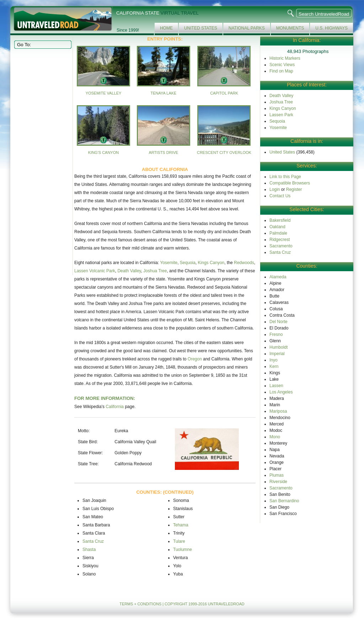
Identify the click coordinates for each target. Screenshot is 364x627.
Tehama (181, 525)
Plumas (277, 475)
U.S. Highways (331, 28)
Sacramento (281, 246)
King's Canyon (103, 152)
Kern (274, 366)
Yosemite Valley (104, 93)
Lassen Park (281, 115)
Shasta (89, 550)
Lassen (276, 386)
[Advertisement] (42, 161)
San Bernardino (284, 501)
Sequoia (188, 263)
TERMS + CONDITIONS (140, 604)
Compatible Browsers (290, 183)
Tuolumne (183, 550)
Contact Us (280, 196)
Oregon (195, 359)
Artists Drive (163, 152)
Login (275, 189)
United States (201, 28)
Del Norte (279, 322)
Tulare (179, 541)
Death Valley (129, 271)
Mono (275, 437)
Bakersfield (280, 220)
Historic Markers (285, 58)
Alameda (278, 277)
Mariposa (278, 411)
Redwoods (244, 263)
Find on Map (281, 71)
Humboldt (279, 347)
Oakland (277, 227)
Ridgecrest (280, 240)
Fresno (276, 334)
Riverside (278, 482)
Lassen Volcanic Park (95, 271)
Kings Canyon (211, 263)
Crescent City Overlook (224, 152)
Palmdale (278, 233)
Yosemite (169, 263)
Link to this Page (285, 177)
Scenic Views (282, 65)
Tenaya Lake (163, 93)
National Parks (247, 28)
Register (294, 189)
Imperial (277, 354)
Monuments (290, 28)
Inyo (274, 360)
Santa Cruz (93, 541)
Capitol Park (224, 93)
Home (166, 28)
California (115, 407)
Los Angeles (281, 392)
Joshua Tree (155, 271)
